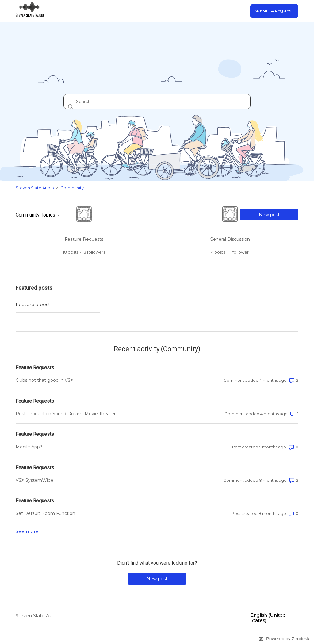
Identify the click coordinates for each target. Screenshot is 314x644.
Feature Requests (35, 368)
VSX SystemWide (34, 480)
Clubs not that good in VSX (44, 380)
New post (269, 215)
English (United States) (268, 618)
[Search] (157, 102)
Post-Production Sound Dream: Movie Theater (66, 414)
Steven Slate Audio (35, 188)
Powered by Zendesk (288, 639)
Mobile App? (29, 447)
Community (72, 188)
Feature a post (33, 304)
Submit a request (274, 11)
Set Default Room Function (45, 513)
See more (27, 531)
